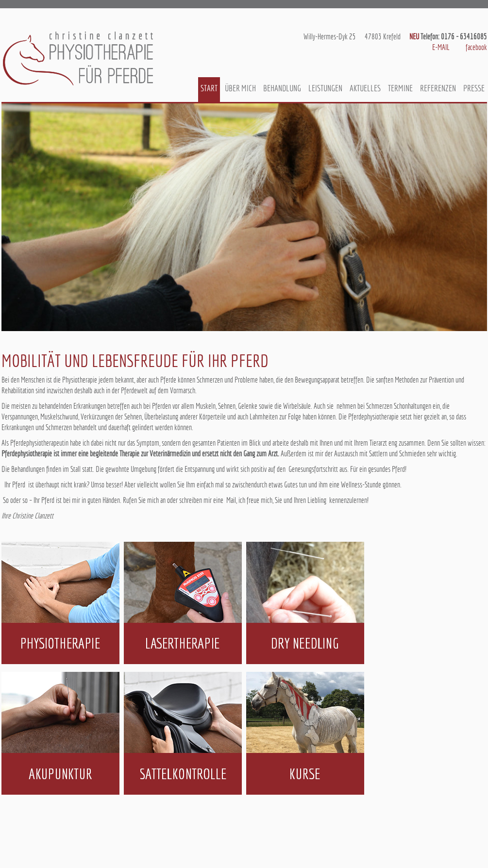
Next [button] (470, 217)
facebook (476, 47)
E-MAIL (441, 47)
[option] (244, 217)
